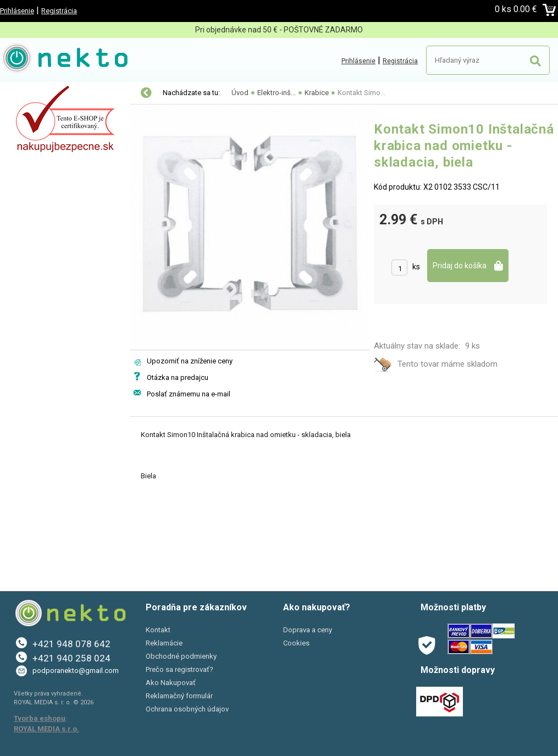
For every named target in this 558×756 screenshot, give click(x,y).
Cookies (296, 643)
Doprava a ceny (308, 630)
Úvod (240, 93)
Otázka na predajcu (178, 377)
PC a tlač (27, 186)
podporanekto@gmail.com (76, 671)
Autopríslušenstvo (44, 140)
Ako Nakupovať (171, 683)
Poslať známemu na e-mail (189, 394)
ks (416, 267)
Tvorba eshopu (40, 718)
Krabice (317, 93)
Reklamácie (164, 643)
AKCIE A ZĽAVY (37, 232)
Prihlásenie (17, 11)
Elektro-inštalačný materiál (59, 117)
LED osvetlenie (37, 93)
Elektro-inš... (277, 93)
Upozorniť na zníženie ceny (190, 361)
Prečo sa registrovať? (179, 669)
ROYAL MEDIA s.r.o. (46, 729)
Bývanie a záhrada (44, 163)
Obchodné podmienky (181, 656)
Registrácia (59, 11)
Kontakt (158, 630)
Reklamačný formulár (179, 696)
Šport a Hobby (34, 209)
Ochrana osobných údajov (187, 709)
